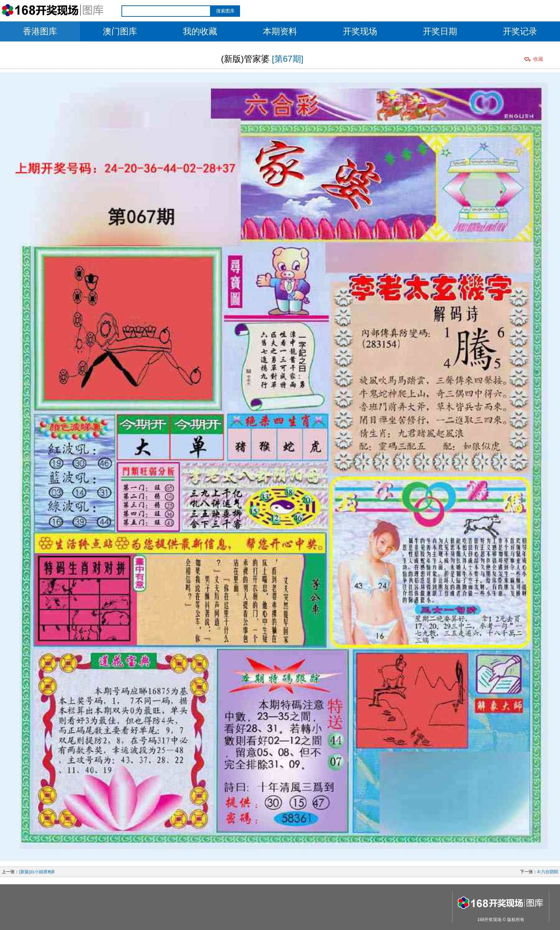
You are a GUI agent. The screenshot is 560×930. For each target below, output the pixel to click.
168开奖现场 (489, 920)
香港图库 (40, 31)
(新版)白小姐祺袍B (37, 872)
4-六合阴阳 (548, 872)
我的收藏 (200, 31)
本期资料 (280, 31)
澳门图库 (120, 31)
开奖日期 (440, 31)
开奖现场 (360, 31)
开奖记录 (520, 31)
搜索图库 (225, 11)
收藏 (538, 59)
